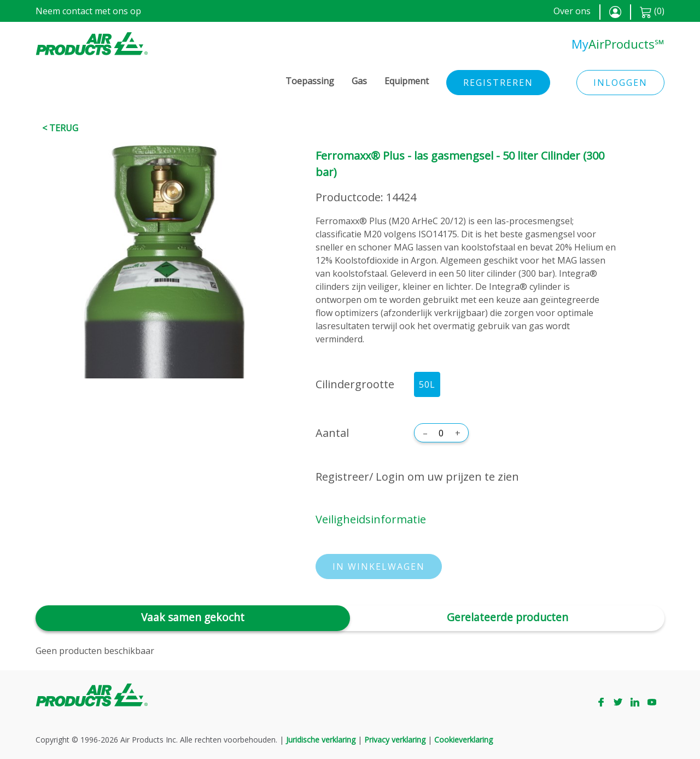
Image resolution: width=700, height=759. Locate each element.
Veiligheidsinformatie (371, 519)
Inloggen (620, 83)
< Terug (60, 128)
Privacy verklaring (395, 740)
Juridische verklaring (321, 740)
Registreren (498, 83)
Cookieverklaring (463, 740)
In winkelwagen (379, 567)
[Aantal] (441, 433)
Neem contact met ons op (88, 11)
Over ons (572, 11)
